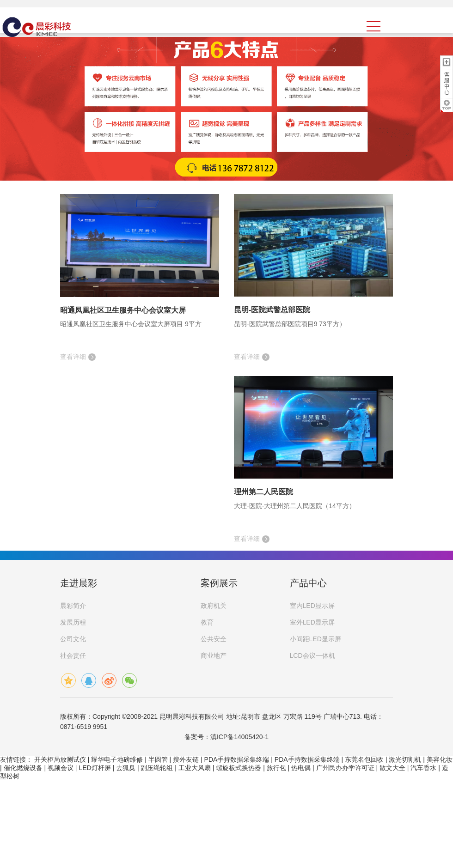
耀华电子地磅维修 (117, 759)
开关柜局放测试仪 (60, 759)
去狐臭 (126, 768)
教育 (207, 622)
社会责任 (73, 656)
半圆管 (158, 759)
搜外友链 (186, 759)
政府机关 (214, 606)
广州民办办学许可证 (345, 768)
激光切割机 (405, 759)
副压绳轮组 (157, 768)
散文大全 (392, 768)
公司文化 (73, 639)
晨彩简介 (73, 606)
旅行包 (276, 768)
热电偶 (301, 768)
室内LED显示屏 (312, 606)
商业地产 (214, 656)
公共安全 (214, 639)
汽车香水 (423, 768)
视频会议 (61, 768)
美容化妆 (440, 759)
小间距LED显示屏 (315, 639)
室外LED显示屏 (312, 622)
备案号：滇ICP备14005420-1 (226, 737)
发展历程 (73, 622)
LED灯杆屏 (95, 768)
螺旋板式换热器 (239, 768)
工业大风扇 (195, 768)
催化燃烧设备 (23, 768)
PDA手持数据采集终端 (237, 759)
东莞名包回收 (364, 759)
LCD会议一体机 (312, 656)
